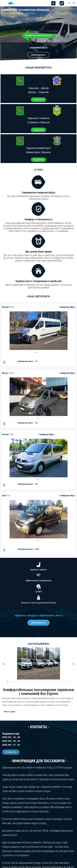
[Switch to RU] (74, 3)
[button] (62, 3)
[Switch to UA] (69, 3)
